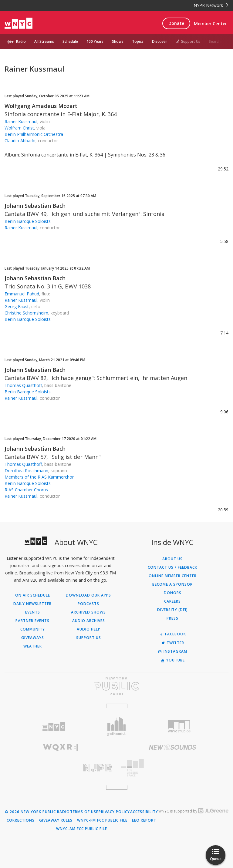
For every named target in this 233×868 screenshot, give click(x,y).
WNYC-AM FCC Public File (82, 829)
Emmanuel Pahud (22, 294)
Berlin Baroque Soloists (28, 221)
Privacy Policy (114, 812)
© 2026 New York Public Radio (37, 812)
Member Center (210, 24)
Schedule (70, 41)
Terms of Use (84, 812)
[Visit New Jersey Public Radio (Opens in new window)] (61, 768)
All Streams (44, 41)
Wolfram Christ (19, 128)
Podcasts (88, 604)
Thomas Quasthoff (23, 385)
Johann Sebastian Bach (35, 206)
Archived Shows (88, 612)
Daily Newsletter (32, 604)
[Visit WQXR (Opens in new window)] (61, 747)
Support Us (188, 41)
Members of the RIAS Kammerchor (39, 477)
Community (33, 629)
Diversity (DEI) (172, 610)
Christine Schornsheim (26, 313)
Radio (21, 41)
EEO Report (144, 820)
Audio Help (89, 629)
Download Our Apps (88, 595)
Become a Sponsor (172, 584)
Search (215, 41)
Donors (173, 593)
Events (33, 612)
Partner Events (32, 621)
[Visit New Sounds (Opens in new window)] (172, 747)
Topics (138, 41)
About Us (172, 559)
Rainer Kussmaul (21, 121)
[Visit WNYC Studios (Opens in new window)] (179, 726)
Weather (33, 646)
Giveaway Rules (56, 820)
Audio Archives (89, 621)
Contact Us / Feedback (172, 567)
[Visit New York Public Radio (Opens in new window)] (116, 686)
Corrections (21, 820)
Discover (160, 41)
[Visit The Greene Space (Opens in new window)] (172, 768)
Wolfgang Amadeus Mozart (41, 106)
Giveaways (33, 638)
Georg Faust (17, 306)
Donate (176, 23)
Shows (118, 41)
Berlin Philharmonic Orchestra (34, 134)
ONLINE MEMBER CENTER (173, 576)
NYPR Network (211, 5)
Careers (172, 601)
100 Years (95, 41)
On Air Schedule (33, 595)
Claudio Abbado (20, 141)
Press (172, 618)
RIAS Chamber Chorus (26, 490)
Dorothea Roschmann (26, 471)
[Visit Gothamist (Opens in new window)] (117, 727)
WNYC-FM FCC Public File (102, 820)
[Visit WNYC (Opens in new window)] (54, 727)
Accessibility (144, 812)
